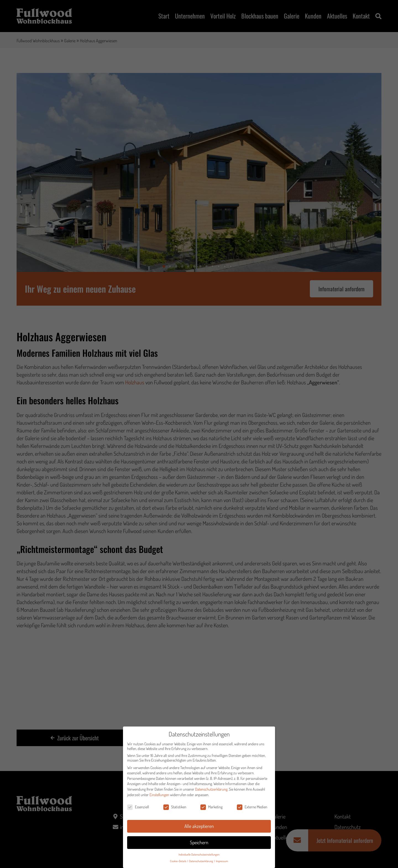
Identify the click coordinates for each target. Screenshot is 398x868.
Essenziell (138, 809)
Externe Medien (252, 809)
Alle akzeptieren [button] (199, 828)
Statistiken (175, 809)
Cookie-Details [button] (178, 863)
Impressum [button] (222, 863)
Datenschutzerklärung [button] (201, 863)
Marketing (211, 809)
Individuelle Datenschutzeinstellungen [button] (199, 857)
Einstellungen (159, 797)
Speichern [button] (199, 845)
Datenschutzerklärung (211, 791)
